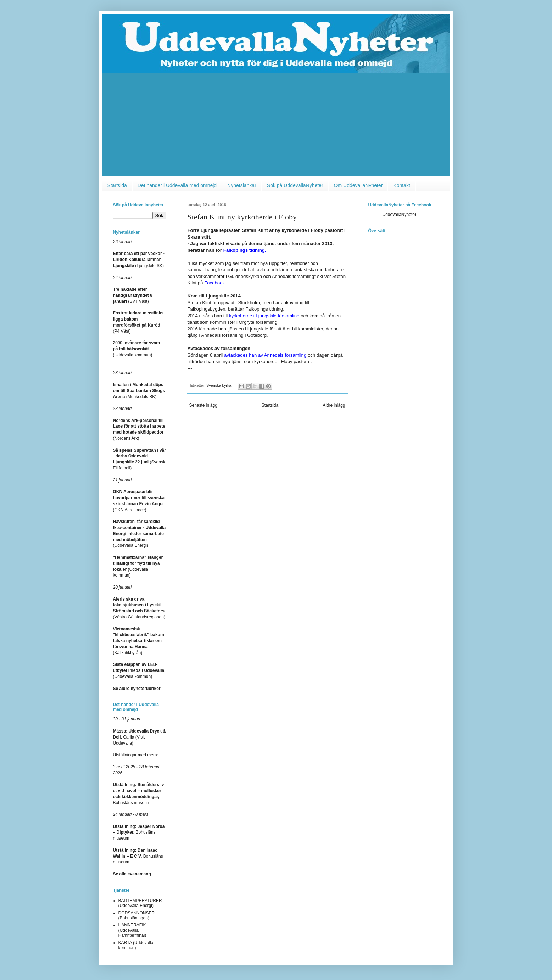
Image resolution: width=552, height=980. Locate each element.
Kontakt (402, 185)
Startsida (117, 185)
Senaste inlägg (203, 405)
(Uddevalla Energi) (140, 533)
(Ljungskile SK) (139, 260)
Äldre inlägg (334, 405)
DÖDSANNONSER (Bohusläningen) (137, 915)
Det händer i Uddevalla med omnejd (177, 185)
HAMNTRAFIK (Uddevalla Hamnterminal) (132, 930)
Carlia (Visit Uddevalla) (140, 737)
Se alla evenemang (132, 874)
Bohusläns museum (139, 833)
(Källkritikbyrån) (139, 641)
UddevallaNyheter (399, 215)
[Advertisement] (276, 126)
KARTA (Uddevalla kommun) (136, 945)
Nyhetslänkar (242, 185)
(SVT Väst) (133, 295)
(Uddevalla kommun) (137, 349)
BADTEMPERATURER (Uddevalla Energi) (140, 903)
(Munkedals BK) (139, 391)
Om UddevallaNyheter (358, 185)
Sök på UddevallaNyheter (295, 185)
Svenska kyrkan (220, 385)
